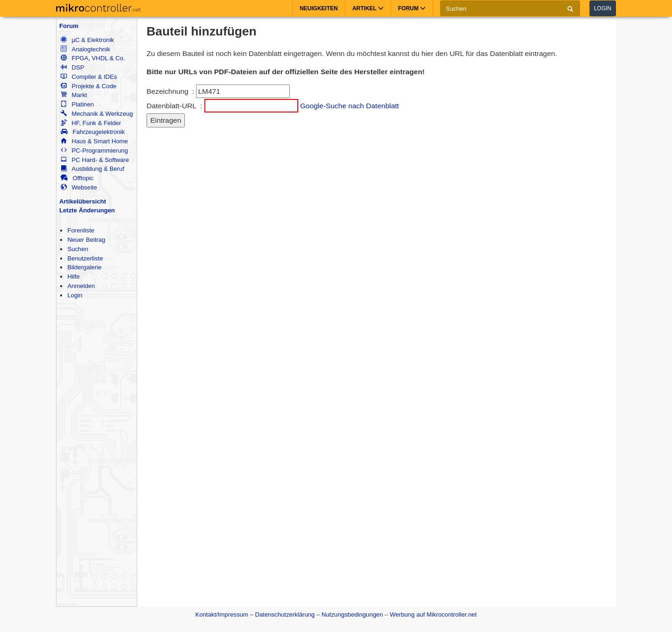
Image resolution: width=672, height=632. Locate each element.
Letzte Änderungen (87, 210)
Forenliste (81, 230)
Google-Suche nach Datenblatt (350, 106)
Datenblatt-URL (171, 106)
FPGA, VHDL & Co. (93, 58)
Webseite (79, 187)
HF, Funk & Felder (91, 123)
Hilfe (73, 277)
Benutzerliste (85, 258)
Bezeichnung (168, 91)
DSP (72, 67)
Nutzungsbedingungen (352, 614)
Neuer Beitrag (86, 240)
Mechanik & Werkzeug (97, 114)
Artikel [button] (368, 8)
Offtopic (77, 178)
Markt (74, 95)
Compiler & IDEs (89, 77)
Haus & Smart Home (94, 141)
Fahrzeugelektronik (93, 132)
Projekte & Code (88, 86)
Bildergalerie (84, 267)
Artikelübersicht (83, 201)
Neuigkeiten (319, 8)
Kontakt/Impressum (221, 614)
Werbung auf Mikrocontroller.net (433, 614)
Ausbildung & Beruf (92, 169)
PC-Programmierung (94, 151)
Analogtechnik (85, 49)
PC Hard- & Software (95, 160)
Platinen (77, 104)
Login (603, 8)
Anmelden (81, 286)
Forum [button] (412, 8)
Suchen (78, 249)
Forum (69, 26)
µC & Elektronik (87, 40)
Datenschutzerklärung (285, 614)
